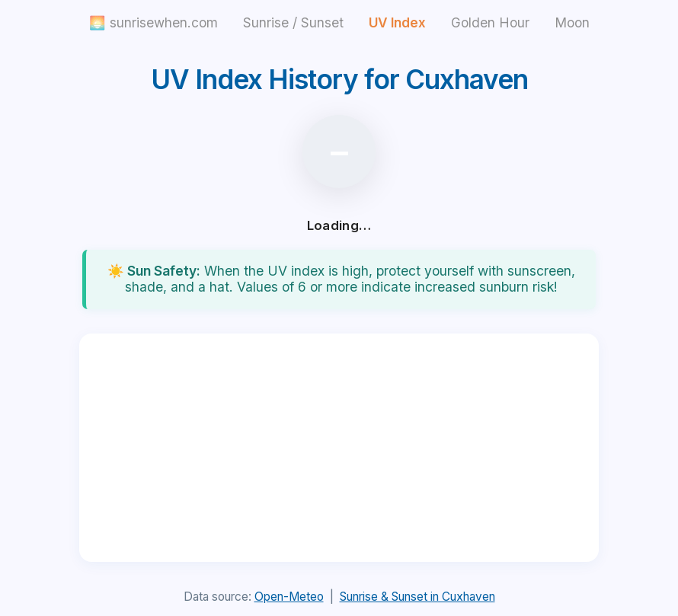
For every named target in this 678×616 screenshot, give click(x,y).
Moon (572, 22)
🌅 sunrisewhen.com (154, 22)
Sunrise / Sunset (293, 22)
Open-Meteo (289, 597)
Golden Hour (490, 22)
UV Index (397, 22)
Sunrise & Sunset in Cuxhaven (417, 597)
